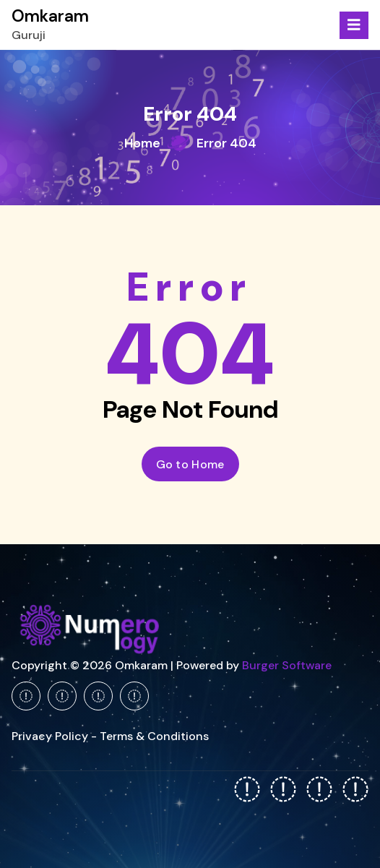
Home (142, 143)
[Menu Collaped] (354, 25)
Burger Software (287, 665)
